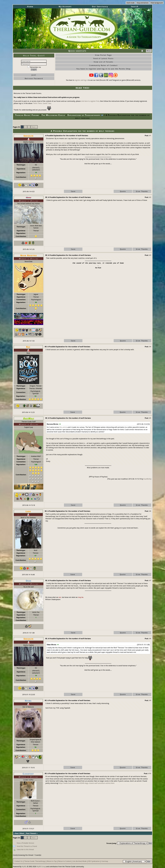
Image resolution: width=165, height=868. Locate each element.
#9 (150, 700)
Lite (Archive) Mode (80, 861)
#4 (150, 347)
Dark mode (131, 3)
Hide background (157, 3)
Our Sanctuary (100, 7)
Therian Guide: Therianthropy (35, 861)
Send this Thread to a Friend (27, 846)
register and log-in (81, 80)
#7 (150, 580)
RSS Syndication (94, 861)
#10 (150, 773)
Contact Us (18, 861)
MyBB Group (41, 866)
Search (135, 7)
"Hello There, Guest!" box (42, 103)
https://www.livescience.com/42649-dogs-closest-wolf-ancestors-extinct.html (87, 783)
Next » (34, 127)
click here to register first (90, 101)
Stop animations (143, 3)
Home (30, 7)
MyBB (24, 866)
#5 (150, 418)
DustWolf (147, 479)
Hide (149, 51)
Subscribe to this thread (25, 849)
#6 (150, 511)
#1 (150, 135)
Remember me (34, 67)
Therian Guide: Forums (27, 115)
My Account (65, 7)
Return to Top (52, 861)
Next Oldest (20, 833)
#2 (150, 197)
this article (62, 143)
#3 (150, 255)
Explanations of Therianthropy (84, 115)
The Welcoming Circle (53, 115)
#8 (150, 638)
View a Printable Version (25, 843)
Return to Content (65, 861)
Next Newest (31, 833)
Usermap (105, 861)
